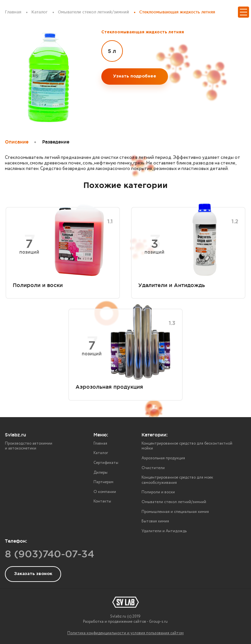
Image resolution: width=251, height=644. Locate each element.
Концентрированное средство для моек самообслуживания (177, 480)
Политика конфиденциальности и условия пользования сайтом (125, 633)
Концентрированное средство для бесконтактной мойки (187, 446)
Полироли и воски (158, 492)
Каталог (101, 453)
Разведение (56, 142)
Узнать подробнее (135, 76)
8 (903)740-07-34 (50, 554)
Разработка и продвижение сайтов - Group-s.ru (125, 622)
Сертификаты (106, 463)
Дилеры (100, 473)
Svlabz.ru (16, 435)
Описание (17, 142)
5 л (112, 51)
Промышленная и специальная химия (175, 512)
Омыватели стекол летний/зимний (174, 502)
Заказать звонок (33, 574)
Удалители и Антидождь (164, 531)
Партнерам (103, 482)
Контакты (102, 501)
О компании (105, 492)
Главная (100, 443)
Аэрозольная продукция (163, 458)
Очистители (153, 468)
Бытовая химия (155, 521)
